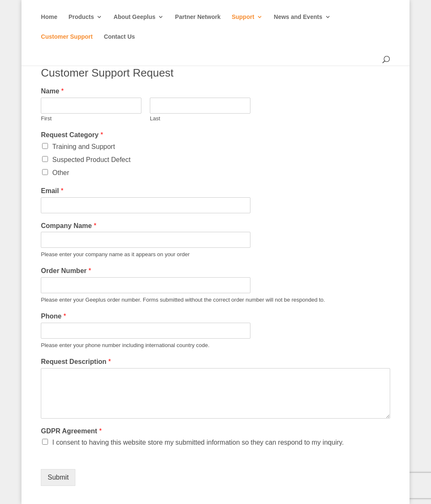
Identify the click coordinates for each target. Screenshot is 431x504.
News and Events (298, 17)
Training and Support (84, 147)
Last (155, 118)
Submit (58, 477)
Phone (53, 316)
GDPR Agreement (71, 431)
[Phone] (146, 331)
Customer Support (67, 37)
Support (243, 17)
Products (81, 17)
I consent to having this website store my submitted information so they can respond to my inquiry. (198, 442)
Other (61, 173)
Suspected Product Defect (91, 160)
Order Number (66, 271)
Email (52, 191)
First (46, 118)
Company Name (69, 226)
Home (49, 17)
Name (52, 91)
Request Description (76, 362)
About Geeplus (135, 17)
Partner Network (198, 17)
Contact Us (120, 37)
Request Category (72, 135)
